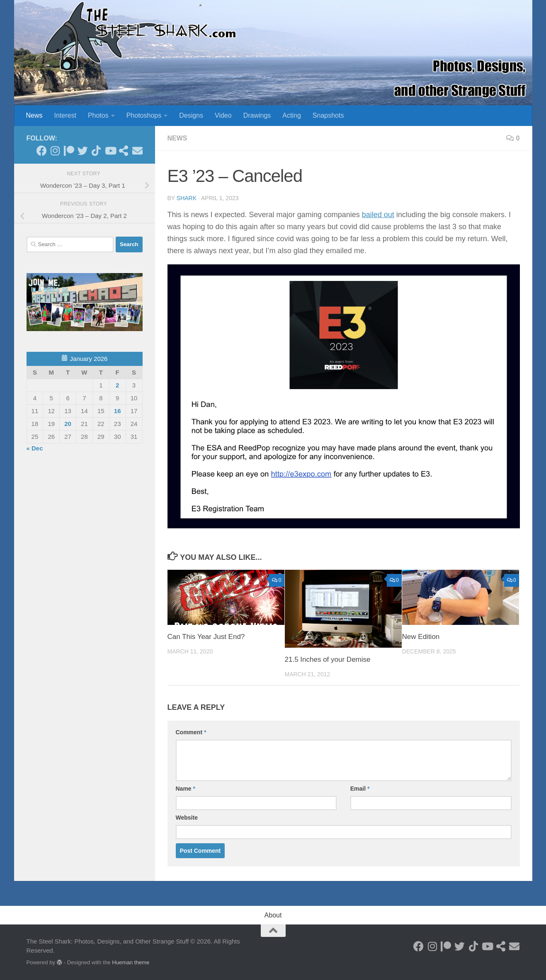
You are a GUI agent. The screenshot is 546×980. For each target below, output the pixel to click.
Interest (65, 115)
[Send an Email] (137, 151)
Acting (291, 115)
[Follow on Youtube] (110, 151)
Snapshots (328, 115)
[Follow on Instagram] (55, 151)
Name (186, 789)
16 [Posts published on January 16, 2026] (118, 411)
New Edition (421, 637)
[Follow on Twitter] (83, 151)
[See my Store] (124, 151)
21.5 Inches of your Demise (328, 659)
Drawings (257, 115)
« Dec (35, 448)
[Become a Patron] (69, 151)
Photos (98, 115)
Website (187, 818)
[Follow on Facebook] (42, 151)
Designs (191, 115)
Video (223, 115)
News (34, 115)
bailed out (378, 215)
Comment (191, 732)
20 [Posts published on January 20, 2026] (68, 424)
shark (187, 198)
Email (360, 789)
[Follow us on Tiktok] (96, 151)
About (273, 915)
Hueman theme (131, 962)
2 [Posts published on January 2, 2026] (117, 385)
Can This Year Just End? (206, 637)
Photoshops (144, 115)
